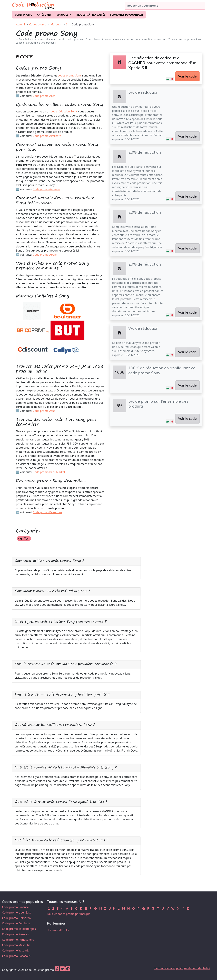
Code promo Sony (83, 24)
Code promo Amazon (46, 189)
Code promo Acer (44, 96)
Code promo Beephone (47, 512)
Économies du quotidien (127, 15)
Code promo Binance (15, 907)
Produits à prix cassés (91, 15)
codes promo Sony (70, 75)
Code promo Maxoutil (16, 945)
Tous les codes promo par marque (69, 914)
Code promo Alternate (47, 136)
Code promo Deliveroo (16, 918)
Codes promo (24, 15)
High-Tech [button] (24, 539)
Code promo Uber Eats (16, 912)
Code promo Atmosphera (18, 940)
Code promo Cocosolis (16, 956)
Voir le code (187, 76)
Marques (56, 24)
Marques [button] (63, 15)
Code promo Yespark (15, 950)
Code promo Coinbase (16, 923)
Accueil (20, 24)
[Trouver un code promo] (165, 6)
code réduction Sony (64, 111)
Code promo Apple (45, 255)
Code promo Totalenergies (19, 929)
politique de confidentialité (193, 968)
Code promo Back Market (49, 472)
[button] (168, 79)
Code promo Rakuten (16, 934)
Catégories (44, 15)
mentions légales (165, 968)
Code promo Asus (44, 411)
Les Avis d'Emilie (59, 930)
